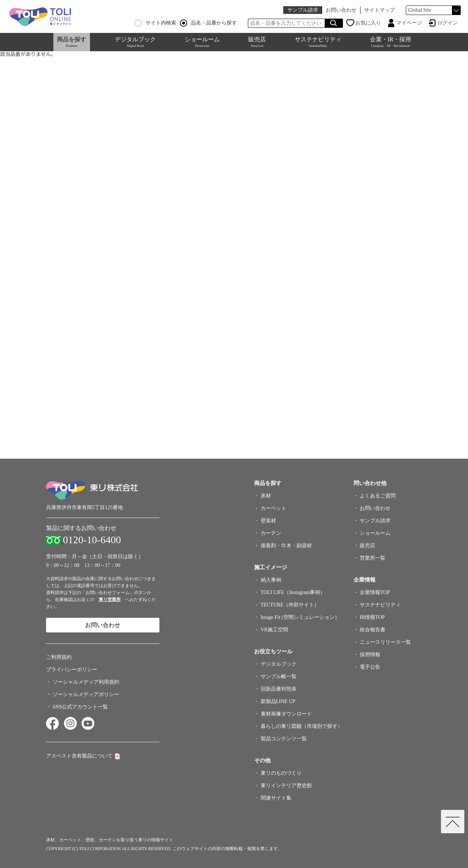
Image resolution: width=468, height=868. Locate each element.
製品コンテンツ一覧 (284, 739)
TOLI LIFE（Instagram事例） (293, 592)
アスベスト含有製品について (79, 756)
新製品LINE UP (278, 701)
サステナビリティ (318, 42)
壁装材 (268, 521)
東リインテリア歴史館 (286, 786)
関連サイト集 (276, 798)
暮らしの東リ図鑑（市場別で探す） (302, 726)
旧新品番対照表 (279, 689)
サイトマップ (380, 10)
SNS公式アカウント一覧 (80, 707)
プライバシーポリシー (72, 670)
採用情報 (370, 655)
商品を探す (72, 42)
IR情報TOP (372, 617)
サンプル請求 (303, 10)
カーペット (273, 508)
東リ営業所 (110, 600)
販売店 (257, 42)
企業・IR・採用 (390, 42)
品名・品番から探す (208, 23)
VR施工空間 (274, 630)
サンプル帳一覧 (279, 677)
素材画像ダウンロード (286, 714)
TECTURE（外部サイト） (290, 605)
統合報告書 (373, 630)
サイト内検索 (155, 23)
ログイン (448, 23)
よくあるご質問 (378, 496)
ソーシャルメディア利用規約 (86, 682)
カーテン (271, 533)
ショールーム (202, 42)
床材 (266, 496)
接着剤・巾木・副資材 (286, 546)
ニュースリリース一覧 (385, 642)
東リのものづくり (281, 773)
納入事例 (271, 580)
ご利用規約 (59, 657)
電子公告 (370, 667)
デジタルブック (135, 42)
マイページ (409, 23)
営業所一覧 (373, 558)
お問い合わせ (341, 10)
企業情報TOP (375, 592)
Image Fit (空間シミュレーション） (300, 617)
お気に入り (368, 23)
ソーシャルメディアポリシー (86, 694)
